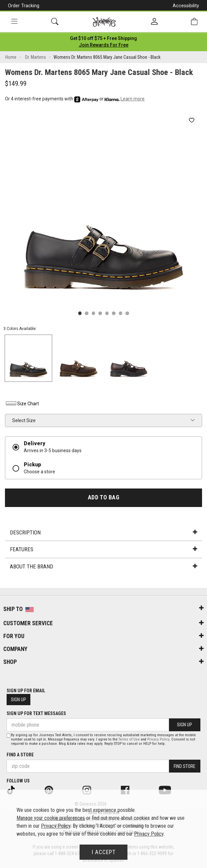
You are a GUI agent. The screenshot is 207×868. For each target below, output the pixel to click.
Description (103, 532)
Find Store (185, 766)
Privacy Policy (158, 739)
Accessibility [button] (186, 6)
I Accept (104, 852)
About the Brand (103, 566)
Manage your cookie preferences (51, 818)
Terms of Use (129, 739)
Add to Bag (103, 497)
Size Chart (22, 404)
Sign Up (18, 700)
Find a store (20, 755)
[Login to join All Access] (103, 38)
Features (103, 549)
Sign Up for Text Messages (36, 713)
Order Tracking (24, 6)
